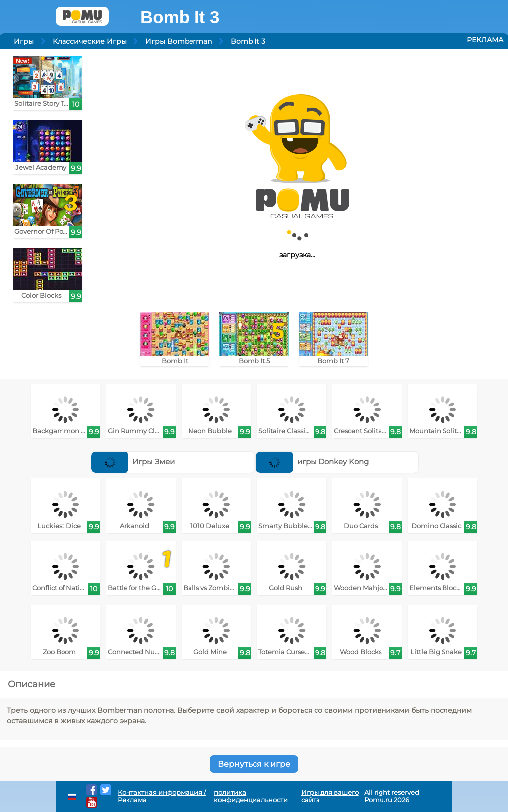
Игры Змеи (133, 461)
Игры (24, 41)
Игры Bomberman (179, 41)
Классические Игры (90, 41)
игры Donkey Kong (313, 461)
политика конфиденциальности (251, 796)
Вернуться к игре (254, 764)
